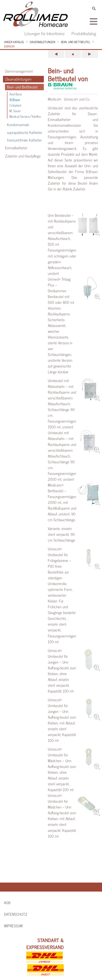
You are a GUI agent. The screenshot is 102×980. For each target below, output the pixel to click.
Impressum (13, 926)
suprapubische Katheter (25, 132)
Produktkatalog (84, 33)
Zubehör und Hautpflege (23, 156)
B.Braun (9, 46)
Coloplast (15, 105)
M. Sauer (15, 111)
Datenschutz (16, 914)
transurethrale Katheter (24, 140)
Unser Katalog (14, 42)
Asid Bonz (16, 94)
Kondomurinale (18, 125)
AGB (7, 903)
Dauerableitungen (42, 42)
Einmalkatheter (16, 148)
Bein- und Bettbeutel (76, 42)
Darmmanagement (19, 71)
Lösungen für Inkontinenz (45, 33)
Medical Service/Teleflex (25, 116)
